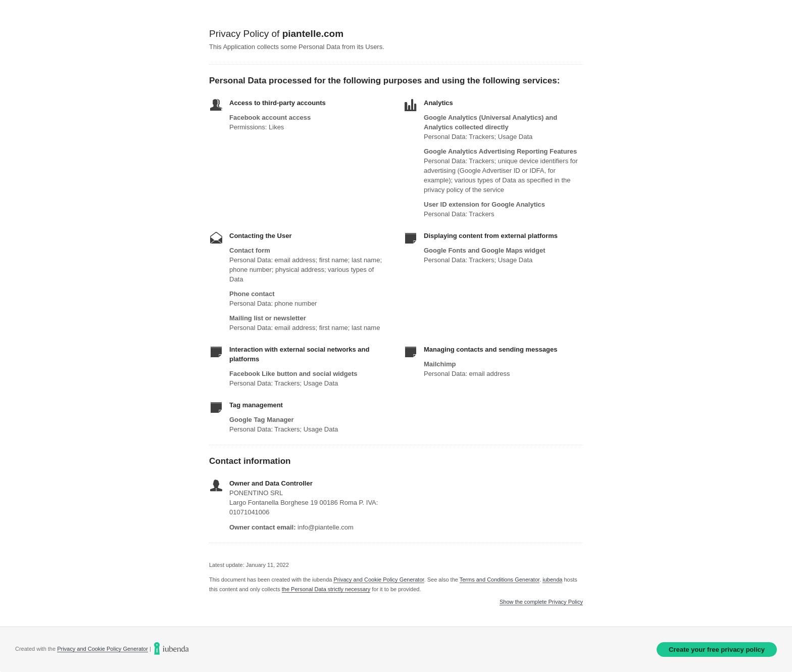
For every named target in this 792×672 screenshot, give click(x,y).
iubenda (552, 580)
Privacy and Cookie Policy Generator (379, 580)
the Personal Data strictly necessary (326, 589)
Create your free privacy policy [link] (717, 650)
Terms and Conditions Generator (500, 580)
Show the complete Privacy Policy (541, 602)
